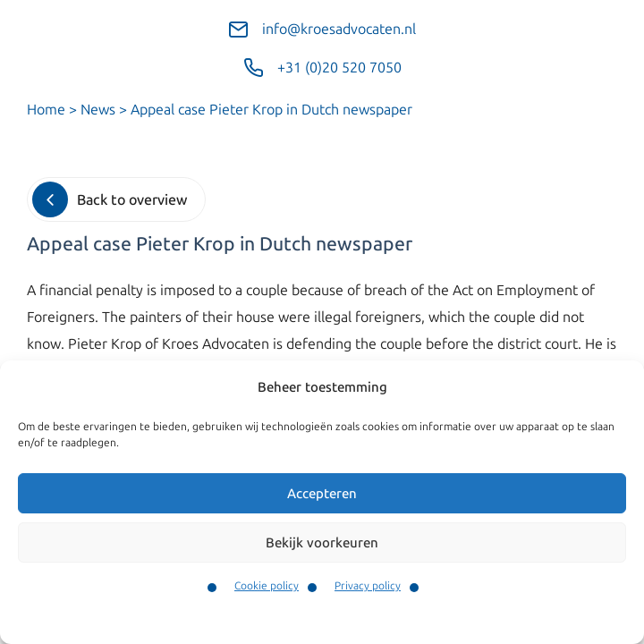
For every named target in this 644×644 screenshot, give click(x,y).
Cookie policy (267, 586)
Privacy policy (368, 586)
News (98, 110)
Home (46, 110)
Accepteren (322, 494)
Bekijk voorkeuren (322, 543)
